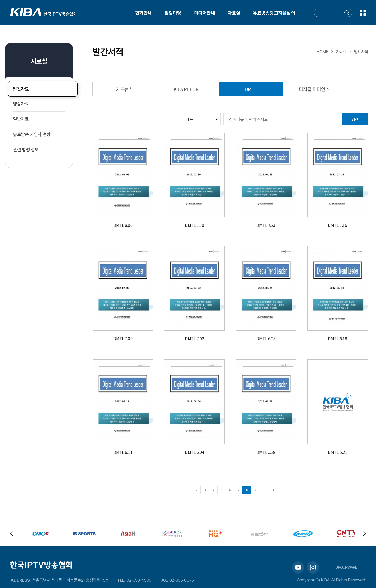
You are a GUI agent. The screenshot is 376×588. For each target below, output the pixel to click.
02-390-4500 (139, 580)
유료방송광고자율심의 (274, 13)
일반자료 (21, 119)
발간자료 (21, 89)
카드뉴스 (124, 89)
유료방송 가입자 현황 (32, 134)
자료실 (234, 13)
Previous (12, 533)
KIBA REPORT (187, 89)
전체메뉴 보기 (363, 13)
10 (264, 490)
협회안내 (143, 13)
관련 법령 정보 (26, 150)
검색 (355, 119)
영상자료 (21, 104)
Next (364, 533)
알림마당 (173, 13)
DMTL (251, 89)
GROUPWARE (346, 567)
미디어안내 (205, 13)
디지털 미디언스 (314, 89)
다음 (274, 490)
